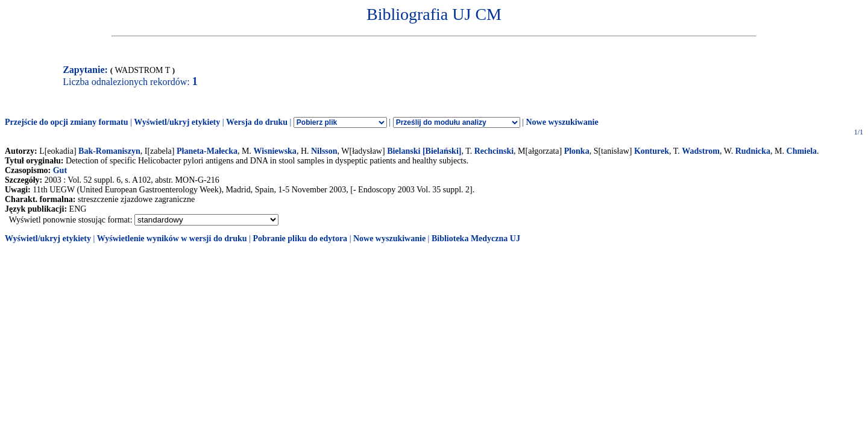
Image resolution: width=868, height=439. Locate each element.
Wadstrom (701, 151)
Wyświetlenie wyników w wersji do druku (172, 238)
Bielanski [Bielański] (424, 151)
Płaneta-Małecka (207, 151)
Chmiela (802, 151)
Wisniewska (275, 151)
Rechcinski (494, 151)
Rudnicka (753, 151)
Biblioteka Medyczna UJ (476, 238)
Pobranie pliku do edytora (300, 238)
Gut (60, 170)
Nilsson (324, 151)
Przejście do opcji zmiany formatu (67, 122)
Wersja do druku (257, 122)
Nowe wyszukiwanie (562, 122)
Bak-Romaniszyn (109, 151)
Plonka (577, 151)
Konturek (652, 151)
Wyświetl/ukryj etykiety (177, 122)
